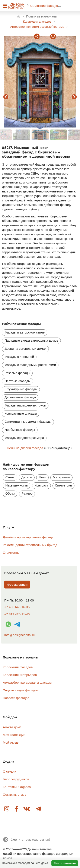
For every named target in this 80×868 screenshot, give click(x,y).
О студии (9, 771)
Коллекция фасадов (45, 6)
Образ (10, 493)
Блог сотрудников (16, 779)
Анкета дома (12, 727)
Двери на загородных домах (25, 349)
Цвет (42, 477)
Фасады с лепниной (19, 357)
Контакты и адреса (17, 787)
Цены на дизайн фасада (25, 448)
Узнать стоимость (65, 863)
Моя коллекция (14, 735)
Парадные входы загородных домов (31, 340)
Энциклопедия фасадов (21, 690)
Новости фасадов (16, 698)
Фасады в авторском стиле (25, 332)
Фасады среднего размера (24, 438)
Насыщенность (17, 485)
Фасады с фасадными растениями (30, 365)
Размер (27, 493)
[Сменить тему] (26, 840)
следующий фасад (74, 97)
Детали (27, 477)
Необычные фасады (20, 430)
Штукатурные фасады (21, 389)
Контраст (41, 485)
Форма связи (17, 585)
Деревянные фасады (20, 397)
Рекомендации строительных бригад (30, 545)
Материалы (61, 477)
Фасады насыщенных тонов (25, 405)
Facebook (17, 809)
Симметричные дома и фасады (28, 422)
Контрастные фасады (21, 413)
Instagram (7, 809)
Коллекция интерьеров (20, 675)
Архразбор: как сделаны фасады (27, 682)
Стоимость (11, 553)
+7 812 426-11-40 (17, 614)
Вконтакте (27, 809)
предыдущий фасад (6, 97)
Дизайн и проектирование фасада (28, 537)
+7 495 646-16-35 (17, 607)
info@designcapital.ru (20, 635)
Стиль (10, 477)
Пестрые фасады (17, 381)
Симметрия (63, 485)
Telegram (38, 809)
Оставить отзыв (15, 794)
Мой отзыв (11, 742)
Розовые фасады (17, 373)
